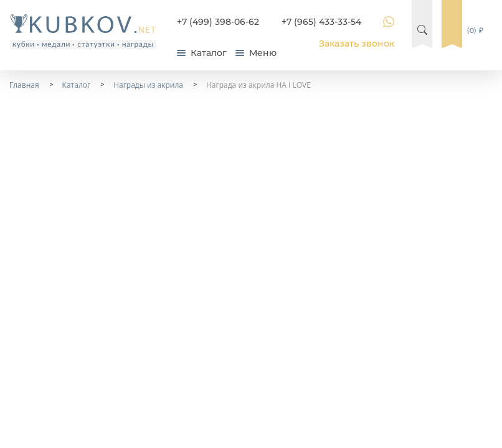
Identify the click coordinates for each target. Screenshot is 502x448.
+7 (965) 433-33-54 (321, 22)
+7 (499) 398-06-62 (218, 22)
